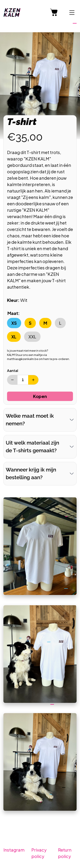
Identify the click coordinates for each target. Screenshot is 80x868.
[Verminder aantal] (12, 380)
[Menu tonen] (72, 13)
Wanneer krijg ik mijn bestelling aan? (31, 474)
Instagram (14, 850)
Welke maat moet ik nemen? (30, 420)
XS (14, 323)
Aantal (13, 371)
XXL (32, 337)
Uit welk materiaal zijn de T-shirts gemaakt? (32, 447)
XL (14, 337)
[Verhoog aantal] (33, 380)
